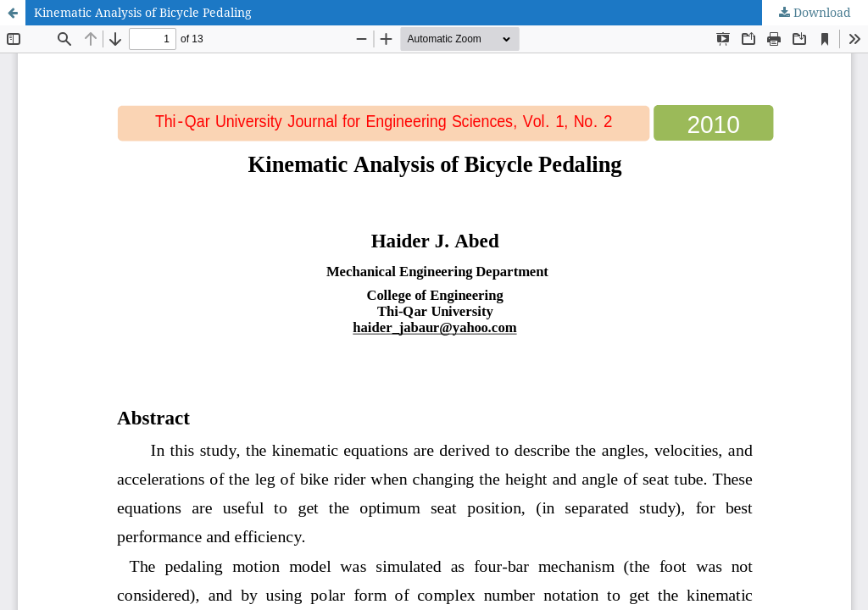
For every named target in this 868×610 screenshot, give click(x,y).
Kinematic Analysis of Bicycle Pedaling (143, 12)
